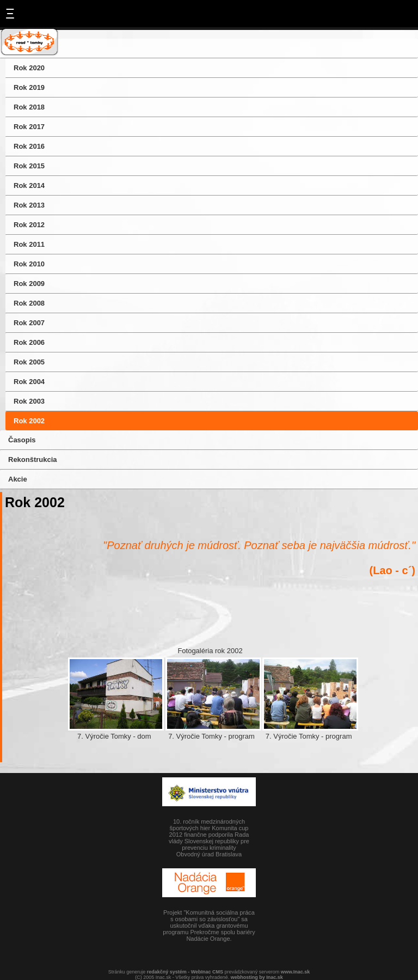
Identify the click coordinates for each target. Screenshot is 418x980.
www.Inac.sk (296, 972)
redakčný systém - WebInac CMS (185, 972)
